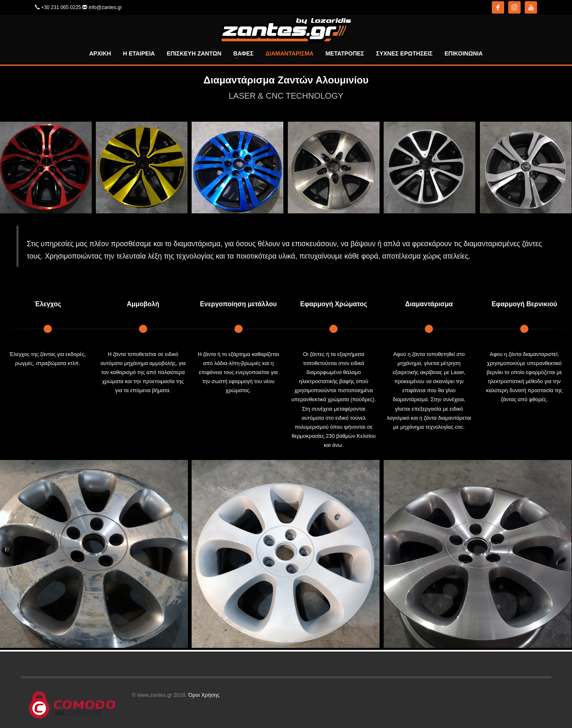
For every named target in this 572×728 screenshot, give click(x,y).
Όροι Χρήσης (204, 695)
